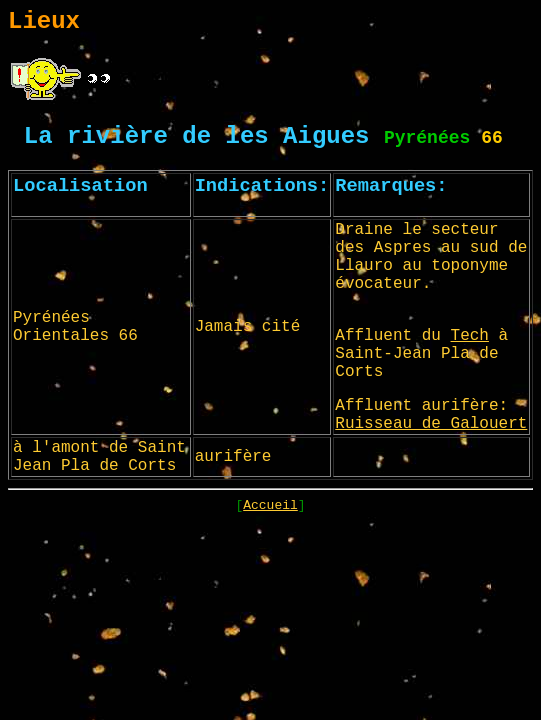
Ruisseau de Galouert (431, 424)
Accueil (270, 505)
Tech (470, 336)
